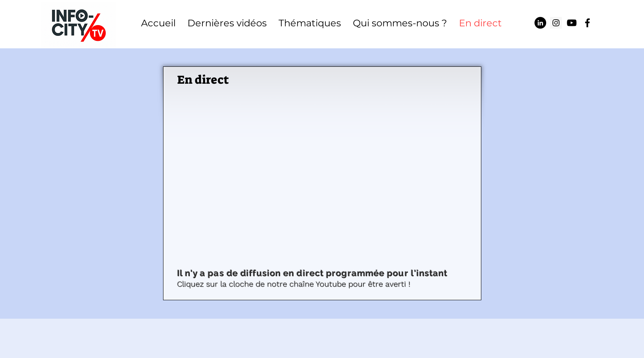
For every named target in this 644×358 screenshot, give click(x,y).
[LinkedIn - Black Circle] (540, 23)
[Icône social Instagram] (556, 23)
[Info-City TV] (572, 23)
